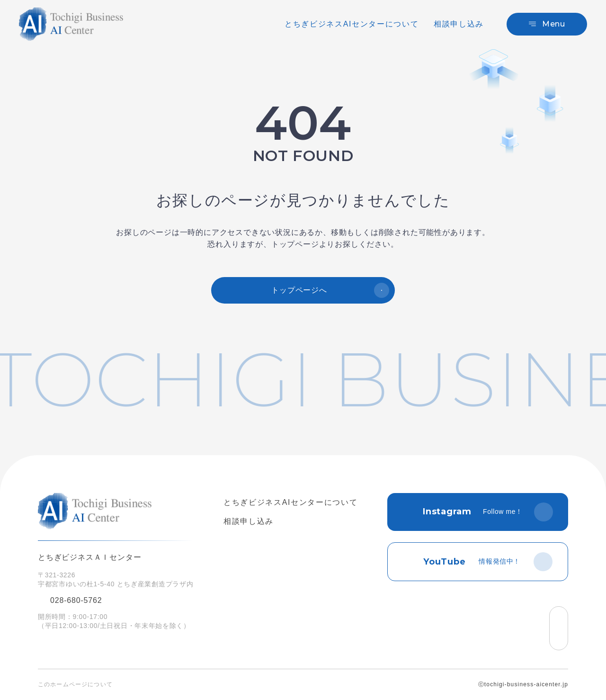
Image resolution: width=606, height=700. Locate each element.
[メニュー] (547, 24)
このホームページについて (75, 684)
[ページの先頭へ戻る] (559, 628)
